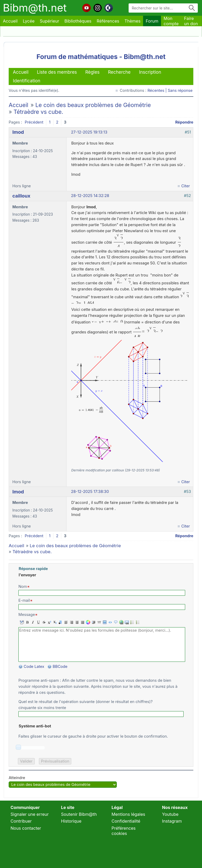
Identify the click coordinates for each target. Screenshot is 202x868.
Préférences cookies (124, 831)
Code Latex (34, 667)
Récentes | (158, 90)
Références (108, 21)
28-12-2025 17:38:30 (90, 492)
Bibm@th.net (35, 8)
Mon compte (171, 21)
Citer (186, 186)
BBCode (60, 667)
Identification (27, 81)
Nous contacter (26, 828)
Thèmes (132, 21)
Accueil (10, 21)
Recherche (119, 72)
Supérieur (49, 21)
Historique (71, 821)
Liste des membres (57, 72)
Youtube (170, 814)
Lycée (29, 21)
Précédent (34, 122)
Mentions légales (128, 814)
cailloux (21, 196)
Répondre (184, 122)
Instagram (172, 821)
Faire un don (191, 21)
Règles (92, 72)
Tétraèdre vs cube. (38, 112)
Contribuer (21, 821)
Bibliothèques (78, 21)
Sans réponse (180, 90)
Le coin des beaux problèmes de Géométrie (93, 105)
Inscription (150, 72)
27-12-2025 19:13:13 (89, 132)
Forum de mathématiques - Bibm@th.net (101, 57)
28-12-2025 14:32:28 (90, 196)
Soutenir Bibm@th (79, 814)
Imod (18, 132)
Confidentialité (126, 821)
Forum (152, 21)
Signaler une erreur (30, 814)
